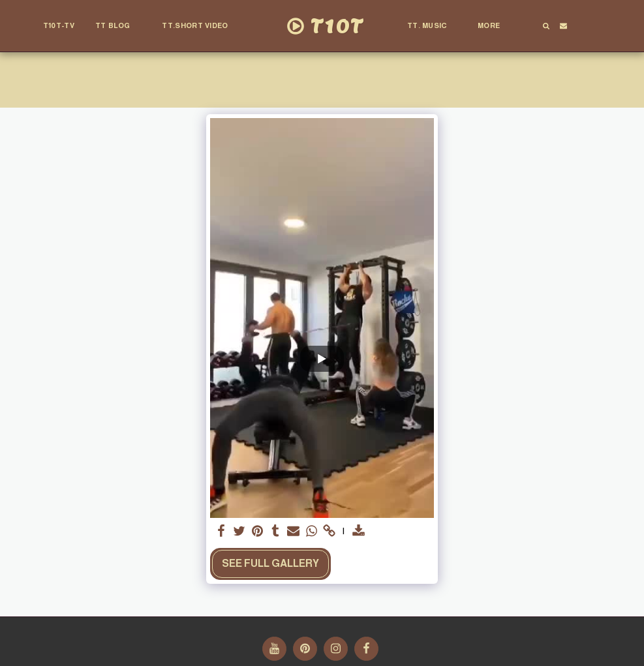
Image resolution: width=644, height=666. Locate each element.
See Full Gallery (270, 563)
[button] (118, 26)
